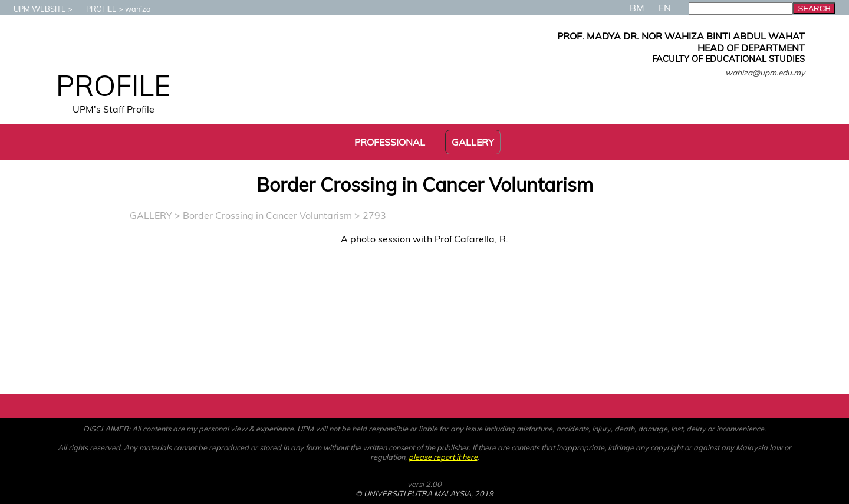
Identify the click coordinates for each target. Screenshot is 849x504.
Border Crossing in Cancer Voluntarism (267, 215)
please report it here (443, 457)
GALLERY (151, 215)
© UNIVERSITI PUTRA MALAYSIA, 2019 (424, 493)
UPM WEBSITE (34, 9)
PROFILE (96, 9)
